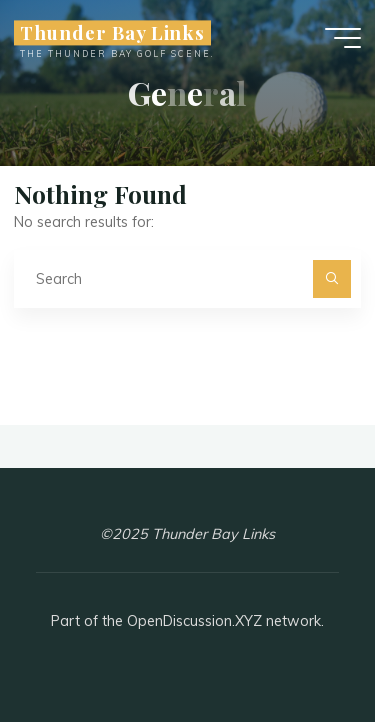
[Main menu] (343, 38)
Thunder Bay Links (112, 32)
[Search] (331, 278)
